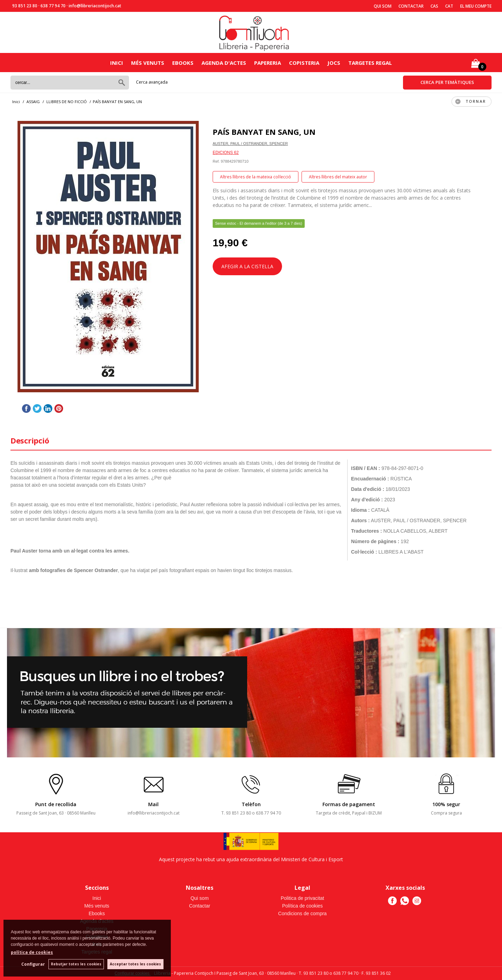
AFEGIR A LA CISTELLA (247, 266)
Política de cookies (302, 906)
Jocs (334, 63)
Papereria (268, 63)
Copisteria (304, 63)
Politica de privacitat (302, 898)
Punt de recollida (56, 804)
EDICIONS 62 (226, 153)
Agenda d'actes (224, 63)
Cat (449, 6)
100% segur (446, 804)
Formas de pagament (349, 804)
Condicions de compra (302, 913)
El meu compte (476, 6)
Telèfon (251, 804)
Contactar (411, 6)
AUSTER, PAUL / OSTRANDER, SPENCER (250, 144)
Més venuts (148, 63)
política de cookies (32, 952)
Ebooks (183, 63)
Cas (434, 6)
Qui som (383, 6)
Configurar (33, 964)
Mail (153, 804)
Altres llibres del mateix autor (338, 177)
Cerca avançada (152, 82)
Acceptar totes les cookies (135, 964)
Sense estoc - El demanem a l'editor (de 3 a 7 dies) (259, 223)
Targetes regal (370, 63)
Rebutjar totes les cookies (76, 964)
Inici (117, 63)
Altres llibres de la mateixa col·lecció (256, 177)
